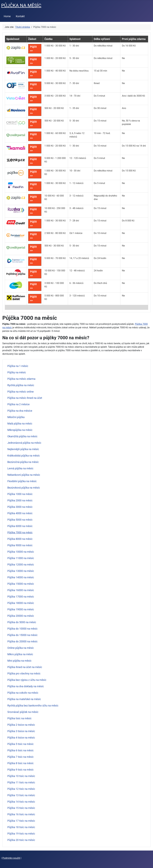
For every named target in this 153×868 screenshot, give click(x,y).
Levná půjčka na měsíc (20, 468)
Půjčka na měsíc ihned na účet (25, 398)
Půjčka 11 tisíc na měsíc (21, 782)
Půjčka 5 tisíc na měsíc (21, 744)
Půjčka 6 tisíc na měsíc (21, 750)
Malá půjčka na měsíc (20, 424)
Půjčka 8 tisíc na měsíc (21, 763)
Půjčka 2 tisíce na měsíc (21, 725)
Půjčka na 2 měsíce (19, 404)
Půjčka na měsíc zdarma (21, 379)
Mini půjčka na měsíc (20, 661)
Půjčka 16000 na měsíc (21, 590)
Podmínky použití (11, 858)
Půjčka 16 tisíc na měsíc (21, 814)
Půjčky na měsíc (17, 372)
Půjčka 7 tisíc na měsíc (21, 757)
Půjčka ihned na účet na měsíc (25, 667)
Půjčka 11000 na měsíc (21, 558)
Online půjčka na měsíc (21, 648)
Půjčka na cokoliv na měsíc (23, 693)
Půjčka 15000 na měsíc (21, 584)
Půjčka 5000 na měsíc (20, 520)
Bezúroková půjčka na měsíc (24, 488)
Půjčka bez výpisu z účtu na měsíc (27, 680)
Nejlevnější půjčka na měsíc (23, 449)
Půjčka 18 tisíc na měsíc (21, 827)
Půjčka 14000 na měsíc (21, 577)
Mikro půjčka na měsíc (20, 654)
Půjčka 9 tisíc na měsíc (21, 770)
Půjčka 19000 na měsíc (21, 609)
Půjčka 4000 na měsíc (20, 513)
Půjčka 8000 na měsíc (20, 539)
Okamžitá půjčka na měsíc (23, 436)
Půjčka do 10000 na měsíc (23, 629)
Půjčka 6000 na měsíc (20, 526)
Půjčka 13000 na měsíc (21, 571)
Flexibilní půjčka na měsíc (22, 481)
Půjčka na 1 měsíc (18, 366)
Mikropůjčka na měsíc (20, 430)
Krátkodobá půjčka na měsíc (24, 456)
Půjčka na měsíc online (21, 392)
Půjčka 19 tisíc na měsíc (21, 834)
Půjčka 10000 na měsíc (21, 552)
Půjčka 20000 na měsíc (21, 616)
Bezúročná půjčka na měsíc (23, 462)
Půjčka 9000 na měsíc (20, 545)
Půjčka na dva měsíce (20, 411)
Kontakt (20, 16)
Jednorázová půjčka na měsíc (24, 443)
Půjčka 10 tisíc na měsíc (21, 776)
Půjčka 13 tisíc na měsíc (21, 795)
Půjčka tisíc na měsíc (20, 718)
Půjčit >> (33, 49)
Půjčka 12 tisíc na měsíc (21, 789)
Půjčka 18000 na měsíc (21, 603)
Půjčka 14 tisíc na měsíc (21, 802)
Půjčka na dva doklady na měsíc (26, 686)
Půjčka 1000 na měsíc (20, 494)
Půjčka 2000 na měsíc (20, 500)
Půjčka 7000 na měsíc (20, 533)
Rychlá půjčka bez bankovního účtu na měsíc (33, 706)
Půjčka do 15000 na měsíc (23, 635)
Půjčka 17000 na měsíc (21, 597)
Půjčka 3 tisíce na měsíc (21, 731)
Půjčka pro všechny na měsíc (24, 674)
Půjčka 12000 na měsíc (21, 565)
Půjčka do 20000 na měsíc (23, 641)
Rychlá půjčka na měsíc (21, 385)
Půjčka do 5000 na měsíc (22, 622)
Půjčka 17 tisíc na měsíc (21, 821)
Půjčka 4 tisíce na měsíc (21, 738)
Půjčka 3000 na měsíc (20, 507)
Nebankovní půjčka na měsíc (24, 475)
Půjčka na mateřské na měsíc (24, 699)
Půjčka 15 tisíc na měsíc (21, 808)
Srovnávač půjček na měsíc (23, 712)
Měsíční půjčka (16, 417)
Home (7, 16)
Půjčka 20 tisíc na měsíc (21, 840)
